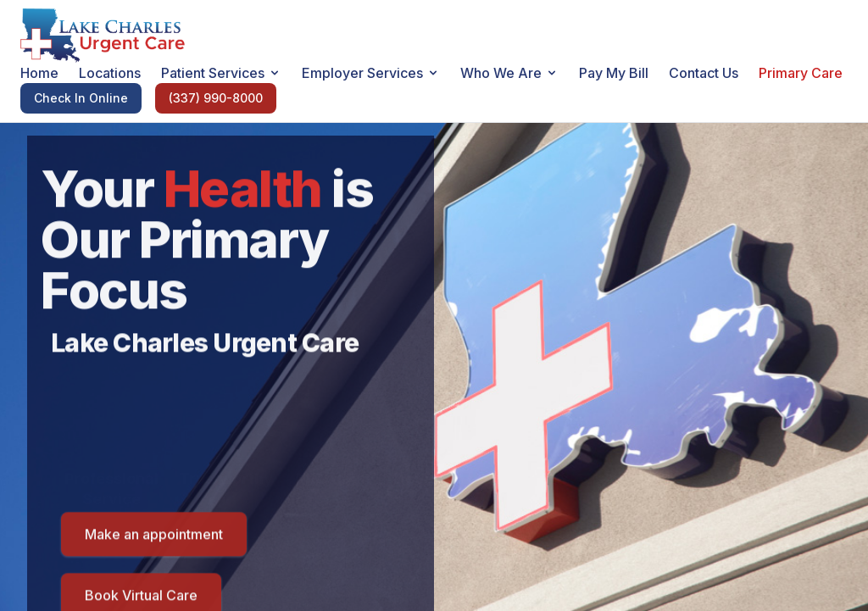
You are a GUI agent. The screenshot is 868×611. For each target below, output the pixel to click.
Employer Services (371, 73)
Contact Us (704, 73)
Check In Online (81, 98)
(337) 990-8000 (216, 98)
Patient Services (221, 73)
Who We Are (509, 73)
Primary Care (801, 73)
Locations (110, 73)
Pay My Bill (614, 73)
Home (39, 73)
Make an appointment (154, 536)
